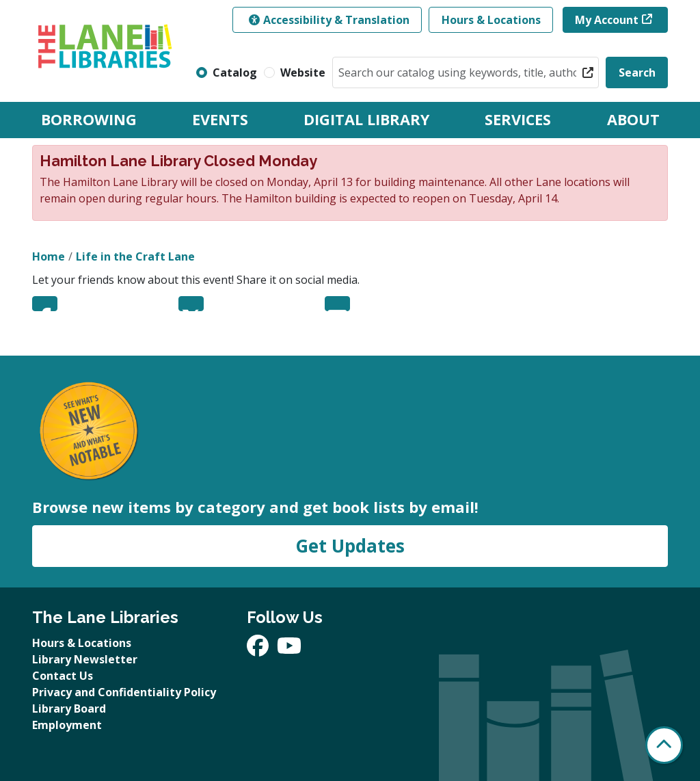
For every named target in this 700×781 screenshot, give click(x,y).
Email (337, 304)
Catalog (235, 72)
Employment (67, 725)
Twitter (191, 304)
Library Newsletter (85, 659)
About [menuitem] (633, 119)
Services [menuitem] (518, 119)
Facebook (45, 304)
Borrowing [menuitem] (89, 119)
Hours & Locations (491, 20)
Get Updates (350, 546)
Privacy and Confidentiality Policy (124, 692)
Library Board (69, 709)
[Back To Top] (664, 745)
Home (49, 256)
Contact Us (63, 676)
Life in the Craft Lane (135, 256)
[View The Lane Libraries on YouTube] (289, 650)
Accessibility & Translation (329, 20)
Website (303, 72)
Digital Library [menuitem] (366, 119)
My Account (607, 20)
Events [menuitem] (220, 119)
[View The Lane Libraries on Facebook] (259, 650)
